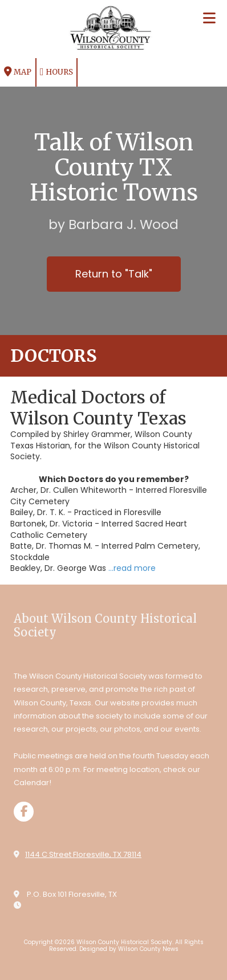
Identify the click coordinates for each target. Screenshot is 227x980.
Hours (56, 72)
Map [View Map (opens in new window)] (18, 72)
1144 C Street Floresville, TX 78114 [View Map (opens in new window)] (83, 854)
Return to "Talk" (114, 274)
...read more (132, 568)
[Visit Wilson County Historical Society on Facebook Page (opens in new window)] (24, 812)
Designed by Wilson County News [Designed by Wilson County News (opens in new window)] (129, 949)
